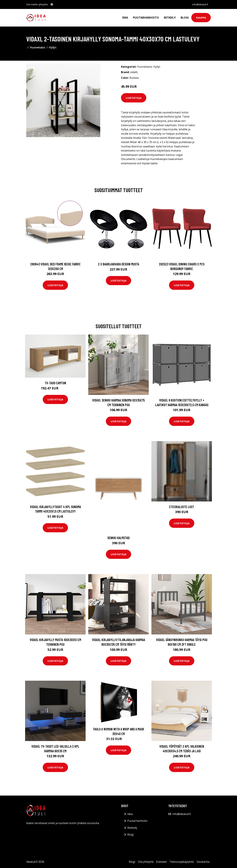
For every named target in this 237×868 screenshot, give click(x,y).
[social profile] (52, 4)
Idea (125, 18)
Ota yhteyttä (146, 862)
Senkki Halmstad (118, 538)
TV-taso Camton (55, 383)
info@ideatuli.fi (200, 4)
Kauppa (201, 18)
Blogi (185, 18)
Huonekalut (38, 47)
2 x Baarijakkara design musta (119, 264)
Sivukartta (203, 862)
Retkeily (170, 18)
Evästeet (161, 862)
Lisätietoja (134, 98)
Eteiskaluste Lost (182, 507)
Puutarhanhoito (146, 18)
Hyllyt (53, 47)
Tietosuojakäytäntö (182, 862)
